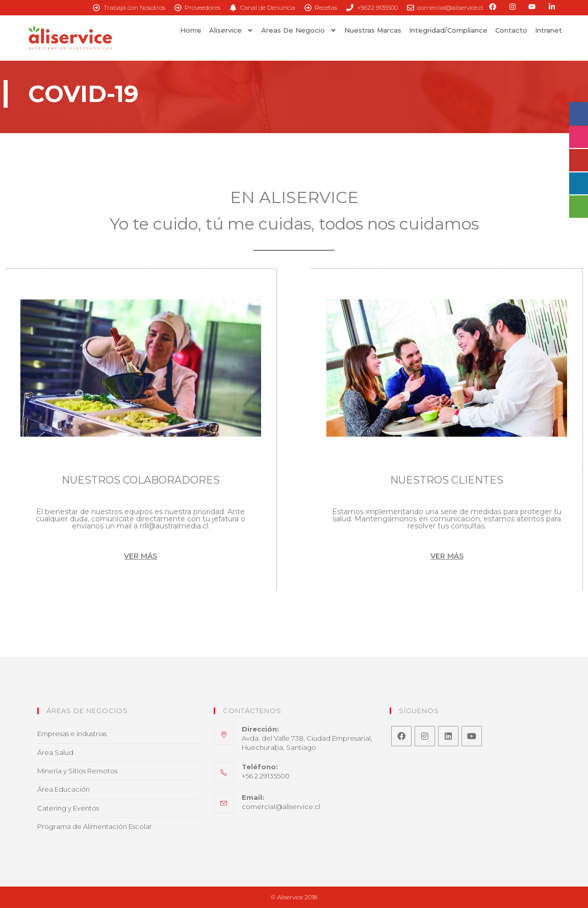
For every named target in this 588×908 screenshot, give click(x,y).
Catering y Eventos (68, 808)
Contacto (511, 30)
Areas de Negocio (299, 30)
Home (191, 30)
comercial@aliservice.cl (281, 806)
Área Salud (55, 752)
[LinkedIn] (448, 736)
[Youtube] (472, 736)
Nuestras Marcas (373, 30)
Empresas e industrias (72, 734)
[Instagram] (425, 736)
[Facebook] (401, 736)
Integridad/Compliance (448, 30)
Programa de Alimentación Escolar (95, 826)
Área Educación (63, 789)
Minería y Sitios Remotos (77, 771)
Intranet (548, 30)
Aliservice (231, 30)
